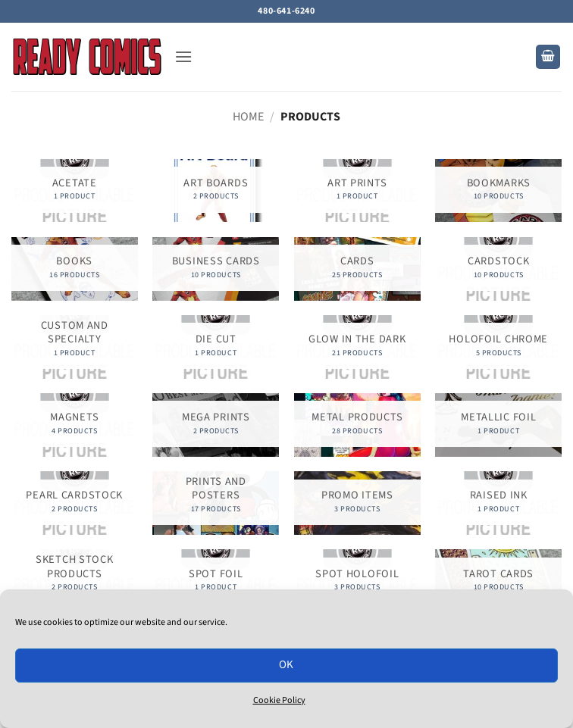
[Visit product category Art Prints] (357, 191)
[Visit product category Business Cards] (216, 269)
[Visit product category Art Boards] (216, 191)
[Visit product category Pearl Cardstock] (75, 503)
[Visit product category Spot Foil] (216, 581)
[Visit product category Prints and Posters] (216, 503)
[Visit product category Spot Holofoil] (357, 581)
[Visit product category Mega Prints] (216, 425)
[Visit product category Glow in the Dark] (357, 347)
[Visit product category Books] (75, 269)
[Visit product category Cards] (357, 269)
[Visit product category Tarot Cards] (498, 581)
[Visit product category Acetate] (75, 191)
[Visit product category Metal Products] (357, 425)
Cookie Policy (279, 700)
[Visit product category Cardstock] (498, 269)
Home (248, 117)
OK (286, 665)
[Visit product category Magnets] (75, 425)
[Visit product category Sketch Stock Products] (75, 581)
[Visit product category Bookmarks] (498, 191)
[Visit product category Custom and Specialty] (75, 347)
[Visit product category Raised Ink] (498, 503)
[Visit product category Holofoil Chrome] (498, 347)
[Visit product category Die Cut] (216, 347)
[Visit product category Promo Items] (357, 503)
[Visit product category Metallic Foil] (498, 425)
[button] (183, 56)
